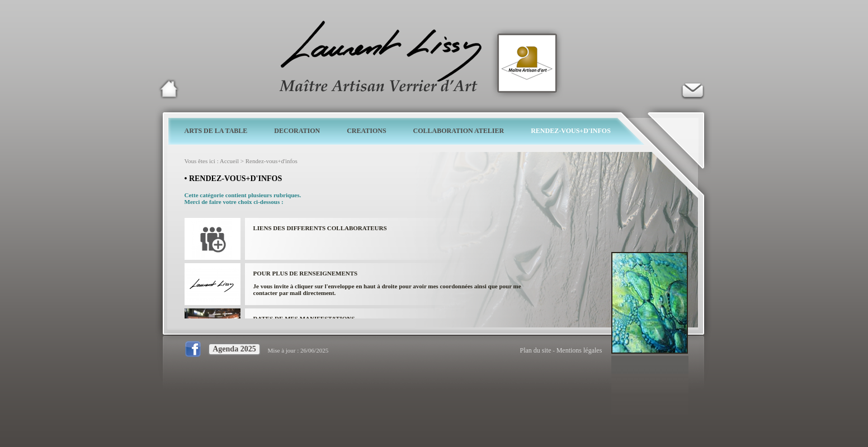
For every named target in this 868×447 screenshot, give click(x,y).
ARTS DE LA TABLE (216, 131)
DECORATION (297, 131)
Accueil (229, 161)
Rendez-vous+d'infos (272, 161)
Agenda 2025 (234, 349)
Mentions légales (579, 350)
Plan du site (536, 350)
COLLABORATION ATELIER (459, 131)
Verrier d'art (692, 89)
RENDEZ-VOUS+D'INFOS (571, 131)
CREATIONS (366, 131)
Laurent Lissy (169, 89)
